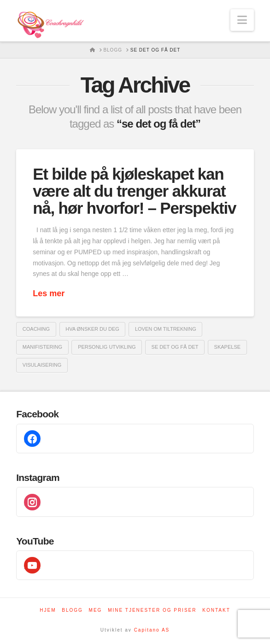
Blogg (72, 610)
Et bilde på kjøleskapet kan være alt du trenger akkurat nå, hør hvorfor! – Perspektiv (134, 191)
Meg (96, 610)
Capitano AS (152, 630)
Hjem (48, 610)
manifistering (42, 347)
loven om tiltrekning (166, 329)
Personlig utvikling (107, 347)
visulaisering (42, 365)
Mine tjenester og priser (152, 610)
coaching (36, 329)
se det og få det (175, 347)
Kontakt (216, 610)
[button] (242, 20)
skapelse (227, 347)
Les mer (49, 293)
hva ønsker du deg (92, 329)
